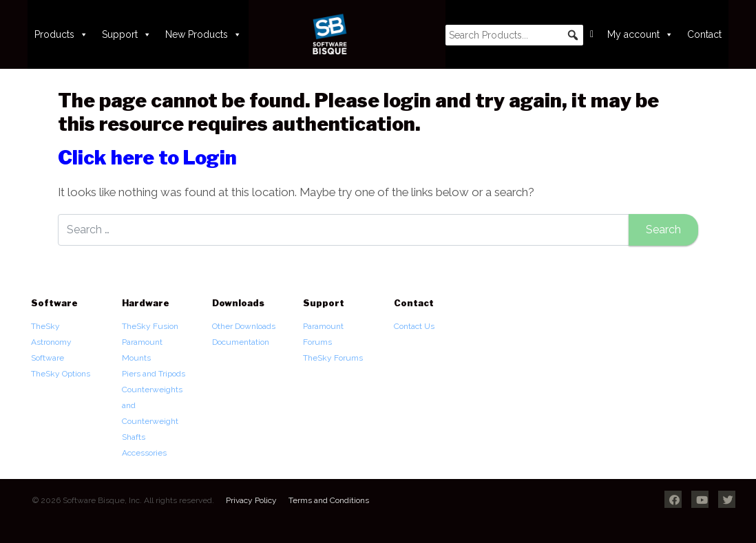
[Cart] (592, 34)
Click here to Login (147, 158)
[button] (573, 35)
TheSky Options (61, 374)
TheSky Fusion (150, 326)
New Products (203, 34)
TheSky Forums (333, 358)
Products (61, 34)
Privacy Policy (251, 500)
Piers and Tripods (154, 374)
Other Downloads (244, 326)
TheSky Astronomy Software (51, 342)
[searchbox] (514, 35)
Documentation (241, 342)
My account (640, 34)
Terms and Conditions (329, 500)
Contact (704, 34)
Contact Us (414, 326)
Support (127, 34)
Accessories (144, 453)
